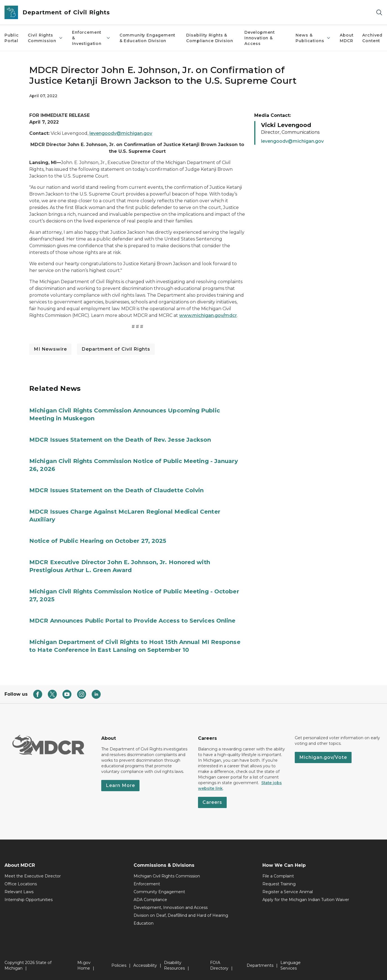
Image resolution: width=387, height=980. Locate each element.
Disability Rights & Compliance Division (210, 38)
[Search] (379, 13)
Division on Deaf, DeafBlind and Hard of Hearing (181, 915)
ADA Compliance (150, 900)
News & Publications (313, 38)
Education (144, 923)
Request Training (279, 884)
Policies (119, 965)
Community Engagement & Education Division (147, 38)
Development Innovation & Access (260, 38)
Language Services (291, 965)
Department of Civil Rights (116, 349)
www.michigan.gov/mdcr (208, 315)
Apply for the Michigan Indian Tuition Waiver (306, 900)
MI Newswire (50, 349)
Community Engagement (159, 892)
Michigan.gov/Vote (323, 757)
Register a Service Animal (288, 892)
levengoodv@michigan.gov (121, 133)
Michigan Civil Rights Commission (167, 876)
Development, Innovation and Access (171, 908)
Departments (260, 965)
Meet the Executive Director (33, 876)
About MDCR (346, 38)
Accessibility (145, 965)
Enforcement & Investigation (91, 38)
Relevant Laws (19, 892)
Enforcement (147, 884)
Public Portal (12, 38)
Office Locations (21, 884)
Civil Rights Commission (45, 38)
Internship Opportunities (29, 900)
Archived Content (372, 38)
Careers (212, 802)
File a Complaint (278, 876)
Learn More (120, 785)
